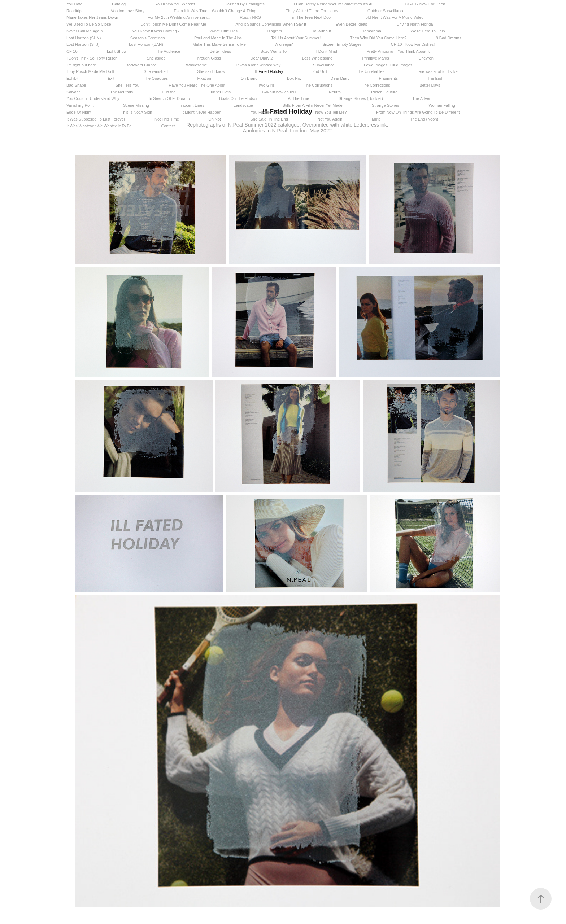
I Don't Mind (327, 51)
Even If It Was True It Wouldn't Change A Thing (215, 11)
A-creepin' (284, 44)
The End (435, 78)
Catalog (119, 4)
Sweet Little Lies (223, 31)
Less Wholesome (317, 58)
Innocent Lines (191, 105)
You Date (75, 4)
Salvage (74, 92)
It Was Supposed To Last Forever (96, 119)
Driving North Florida (415, 24)
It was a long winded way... (260, 65)
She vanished (156, 71)
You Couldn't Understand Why (93, 98)
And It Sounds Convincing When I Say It (271, 24)
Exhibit (72, 78)
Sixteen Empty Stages (342, 44)
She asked (156, 58)
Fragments (389, 78)
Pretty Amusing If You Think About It (398, 51)
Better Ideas (220, 51)
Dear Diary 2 (262, 58)
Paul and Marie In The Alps (218, 38)
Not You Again (330, 119)
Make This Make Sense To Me (219, 44)
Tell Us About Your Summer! (296, 38)
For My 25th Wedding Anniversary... (179, 17)
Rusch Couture (384, 92)
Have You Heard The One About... (199, 85)
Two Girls (266, 85)
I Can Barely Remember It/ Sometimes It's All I (335, 4)
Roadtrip (74, 11)
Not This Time (167, 119)
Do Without (321, 31)
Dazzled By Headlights (245, 4)
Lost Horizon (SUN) (84, 38)
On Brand (249, 78)
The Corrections (376, 85)
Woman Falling (442, 105)
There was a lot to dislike (436, 71)
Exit (111, 78)
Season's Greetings (148, 38)
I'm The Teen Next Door (311, 17)
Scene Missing (136, 105)
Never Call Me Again (84, 31)
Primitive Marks (376, 58)
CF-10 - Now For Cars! (425, 4)
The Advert (422, 98)
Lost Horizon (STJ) (83, 44)
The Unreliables (371, 71)
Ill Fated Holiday (269, 71)
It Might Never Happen (201, 112)
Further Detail (221, 92)
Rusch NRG (250, 17)
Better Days (430, 85)
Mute (376, 119)
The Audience (168, 51)
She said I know (211, 71)
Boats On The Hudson (239, 98)
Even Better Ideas (351, 24)
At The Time (298, 98)
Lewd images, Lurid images (388, 65)
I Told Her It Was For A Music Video (392, 17)
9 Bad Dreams (449, 38)
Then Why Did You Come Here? (378, 38)
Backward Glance (141, 65)
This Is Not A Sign (137, 112)
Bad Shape (76, 85)
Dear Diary (340, 78)
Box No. (294, 78)
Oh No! (215, 119)
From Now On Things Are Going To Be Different (418, 112)
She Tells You (127, 85)
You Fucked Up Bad (268, 112)
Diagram (274, 31)
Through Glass (208, 58)
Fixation (204, 78)
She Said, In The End (269, 119)
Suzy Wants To (273, 51)
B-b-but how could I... (281, 92)
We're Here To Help (428, 31)
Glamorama (371, 31)
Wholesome (196, 65)
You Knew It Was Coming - (156, 31)
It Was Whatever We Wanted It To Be (99, 126)
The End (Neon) (424, 119)
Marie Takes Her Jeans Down (92, 17)
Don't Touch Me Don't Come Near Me (173, 24)
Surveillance (324, 65)
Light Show (117, 51)
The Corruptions (318, 85)
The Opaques (156, 78)
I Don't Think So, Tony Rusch (92, 58)
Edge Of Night (79, 112)
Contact (168, 126)
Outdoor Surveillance (386, 11)
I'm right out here (81, 65)
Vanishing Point (80, 105)
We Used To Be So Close (89, 24)
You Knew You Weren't (175, 4)
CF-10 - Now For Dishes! (413, 44)
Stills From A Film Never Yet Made (312, 105)
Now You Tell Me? (331, 112)
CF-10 (72, 51)
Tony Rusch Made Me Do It (90, 71)
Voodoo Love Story (128, 11)
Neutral (335, 92)
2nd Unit (320, 71)
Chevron (426, 58)
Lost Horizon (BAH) (146, 44)
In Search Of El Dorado (169, 98)
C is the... (171, 92)
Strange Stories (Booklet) (361, 98)
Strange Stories (386, 105)
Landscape (243, 105)
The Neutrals (121, 92)
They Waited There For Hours (312, 11)
